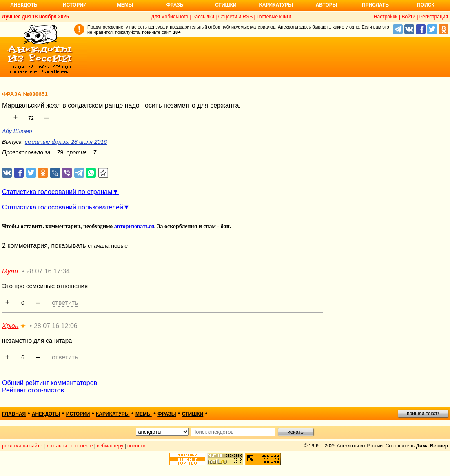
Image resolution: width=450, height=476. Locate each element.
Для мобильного (170, 17)
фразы (167, 414)
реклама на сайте (22, 446)
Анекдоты (24, 5)
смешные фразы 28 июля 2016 (66, 142)
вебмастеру (110, 446)
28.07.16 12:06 (56, 326)
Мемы (125, 5)
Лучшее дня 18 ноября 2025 (35, 17)
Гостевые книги (274, 17)
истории (78, 414)
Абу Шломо (17, 131)
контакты (57, 446)
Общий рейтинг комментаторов (50, 383)
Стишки (226, 5)
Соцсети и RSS (236, 17)
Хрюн (10, 326)
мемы (144, 414)
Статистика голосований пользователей (63, 207)
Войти (408, 17)
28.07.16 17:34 (48, 271)
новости (136, 446)
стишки (193, 414)
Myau (10, 271)
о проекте (82, 446)
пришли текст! (423, 414)
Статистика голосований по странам (57, 192)
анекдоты (46, 414)
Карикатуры (276, 5)
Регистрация (434, 17)
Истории (75, 5)
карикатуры (113, 414)
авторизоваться (134, 226)
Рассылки (203, 17)
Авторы (327, 5)
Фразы (175, 5)
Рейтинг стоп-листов (33, 390)
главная (14, 414)
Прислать (375, 5)
